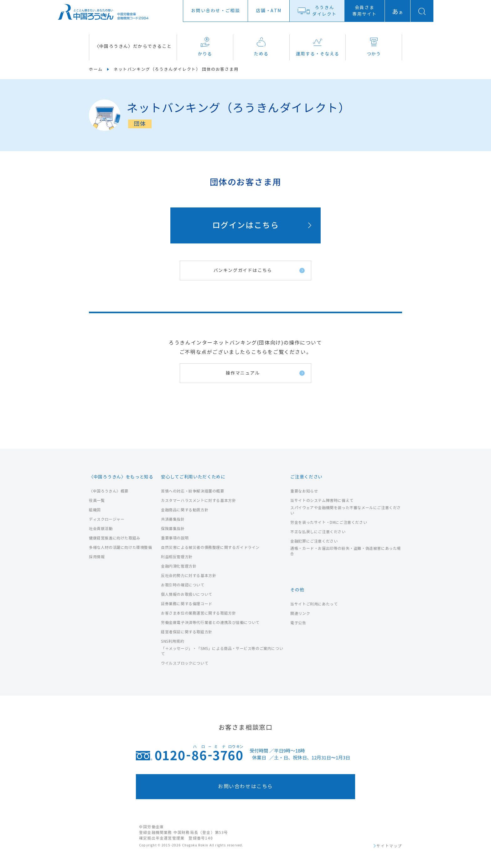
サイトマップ (389, 846)
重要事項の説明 (175, 538)
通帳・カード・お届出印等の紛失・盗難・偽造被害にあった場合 (346, 551)
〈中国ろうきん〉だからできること (133, 46)
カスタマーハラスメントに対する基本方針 (198, 500)
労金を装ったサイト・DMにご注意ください (329, 522)
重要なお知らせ (304, 491)
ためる (261, 47)
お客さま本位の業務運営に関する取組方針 (198, 613)
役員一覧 (97, 500)
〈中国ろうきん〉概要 (109, 491)
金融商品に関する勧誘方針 (185, 510)
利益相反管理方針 (177, 557)
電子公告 (298, 623)
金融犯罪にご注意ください (314, 541)
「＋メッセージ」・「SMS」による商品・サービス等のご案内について (222, 651)
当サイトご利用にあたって (314, 604)
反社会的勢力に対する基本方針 (189, 576)
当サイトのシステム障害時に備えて (322, 500)
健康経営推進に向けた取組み (115, 538)
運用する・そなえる (318, 47)
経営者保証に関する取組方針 (187, 632)
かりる (205, 47)
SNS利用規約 (173, 641)
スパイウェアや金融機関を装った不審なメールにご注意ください (346, 510)
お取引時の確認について (183, 585)
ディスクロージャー (107, 519)
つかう (374, 47)
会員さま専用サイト (364, 11)
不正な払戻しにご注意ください (318, 532)
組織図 (95, 510)
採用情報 (97, 557)
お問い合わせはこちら (246, 786)
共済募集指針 (173, 519)
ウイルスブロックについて (185, 663)
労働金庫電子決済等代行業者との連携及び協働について (210, 623)
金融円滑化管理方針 (179, 566)
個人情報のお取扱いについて (187, 594)
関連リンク (300, 613)
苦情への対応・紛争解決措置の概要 (193, 491)
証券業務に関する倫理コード (187, 604)
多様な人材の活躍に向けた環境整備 (121, 547)
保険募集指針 (173, 529)
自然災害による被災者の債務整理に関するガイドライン (210, 547)
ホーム (96, 69)
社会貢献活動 (101, 529)
